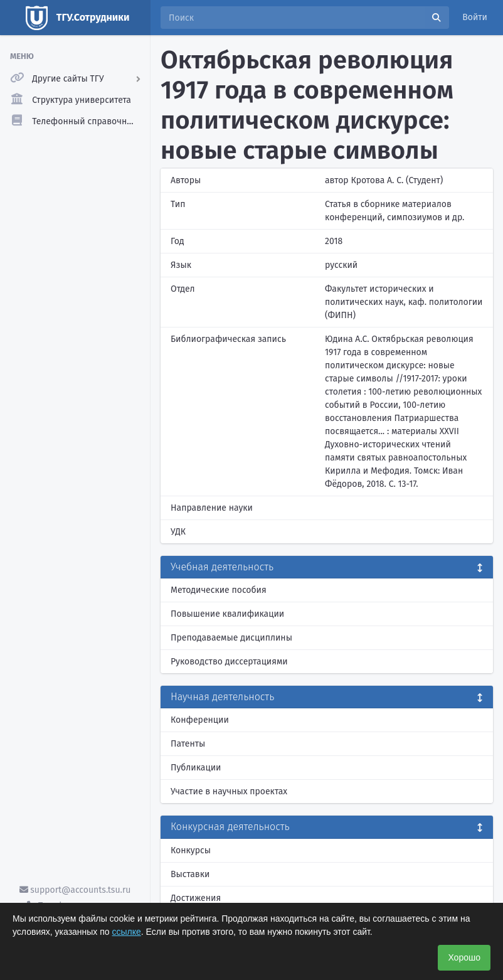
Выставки (190, 874)
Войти (475, 17)
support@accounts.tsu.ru (75, 890)
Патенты (188, 744)
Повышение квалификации (227, 614)
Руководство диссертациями (229, 662)
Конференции (200, 720)
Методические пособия (219, 590)
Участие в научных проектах (229, 791)
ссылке (127, 932)
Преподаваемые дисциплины (231, 638)
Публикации (196, 768)
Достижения (196, 898)
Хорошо (464, 957)
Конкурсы (191, 850)
